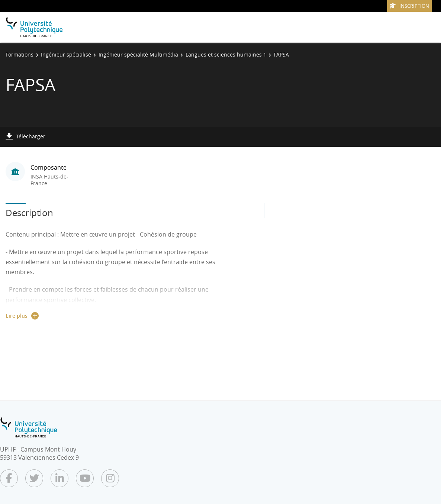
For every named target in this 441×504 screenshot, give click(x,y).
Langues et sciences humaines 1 (226, 54)
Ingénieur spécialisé (66, 54)
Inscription (409, 6)
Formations (20, 54)
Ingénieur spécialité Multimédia (138, 54)
